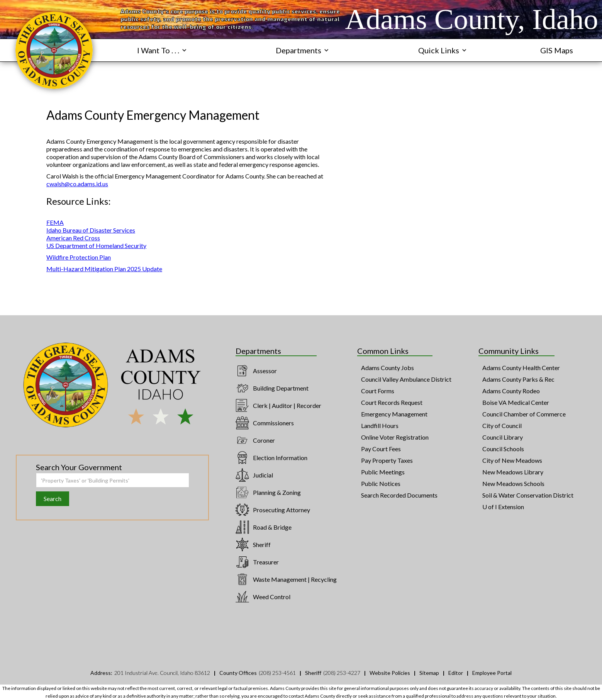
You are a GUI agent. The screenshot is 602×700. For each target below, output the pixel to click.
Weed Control (272, 597)
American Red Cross (73, 238)
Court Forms (378, 391)
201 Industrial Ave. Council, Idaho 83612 (162, 673)
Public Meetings (383, 472)
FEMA (55, 222)
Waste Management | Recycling (295, 579)
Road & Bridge (272, 527)
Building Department (281, 388)
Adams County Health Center (521, 368)
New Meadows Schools (513, 483)
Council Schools (503, 449)
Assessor (265, 371)
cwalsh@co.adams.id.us (77, 184)
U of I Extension (503, 507)
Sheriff (262, 545)
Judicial (263, 475)
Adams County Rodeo (511, 391)
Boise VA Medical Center (516, 402)
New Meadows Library (513, 472)
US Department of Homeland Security (96, 246)
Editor (456, 673)
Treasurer (266, 562)
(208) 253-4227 (342, 673)
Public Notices (381, 483)
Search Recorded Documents (399, 495)
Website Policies (390, 673)
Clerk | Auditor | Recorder (287, 405)
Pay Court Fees (381, 449)
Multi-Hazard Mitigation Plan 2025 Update (104, 269)
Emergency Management (394, 414)
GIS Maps (557, 50)
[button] (162, 50)
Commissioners (273, 423)
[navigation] (54, 50)
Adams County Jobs (387, 368)
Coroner (264, 440)
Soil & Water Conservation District (528, 495)
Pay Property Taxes (387, 460)
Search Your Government (79, 467)
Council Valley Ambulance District (406, 379)
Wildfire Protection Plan (79, 257)
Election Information (280, 458)
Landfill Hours (380, 426)
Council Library (503, 437)
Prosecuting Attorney (281, 510)
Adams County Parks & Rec (518, 379)
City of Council (502, 426)
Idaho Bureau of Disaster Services (91, 230)
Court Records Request (392, 402)
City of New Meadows (512, 460)
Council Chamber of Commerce (524, 414)
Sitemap (429, 673)
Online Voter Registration (395, 437)
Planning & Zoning (277, 492)
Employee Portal (492, 673)
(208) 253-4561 (277, 673)
